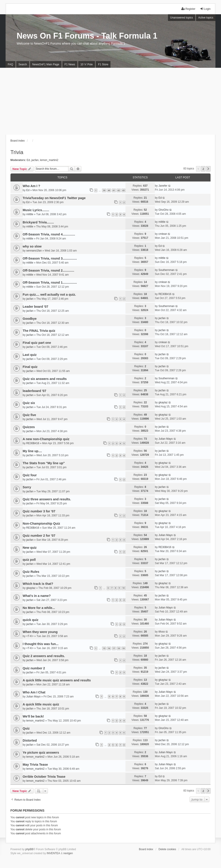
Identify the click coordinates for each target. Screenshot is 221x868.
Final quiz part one (37, 343)
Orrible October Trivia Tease (44, 777)
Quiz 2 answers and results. (44, 656)
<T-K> (30, 636)
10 (123, 588)
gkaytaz (163, 402)
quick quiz (31, 620)
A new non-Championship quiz (46, 439)
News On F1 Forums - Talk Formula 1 (87, 36)
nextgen (68, 853)
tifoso (162, 632)
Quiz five (29, 415)
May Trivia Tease (35, 765)
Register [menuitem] (188, 9)
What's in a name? (37, 596)
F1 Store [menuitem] (103, 64)
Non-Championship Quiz (41, 524)
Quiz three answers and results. (47, 499)
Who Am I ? (32, 186)
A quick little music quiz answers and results (57, 680)
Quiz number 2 (34, 668)
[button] (208, 169)
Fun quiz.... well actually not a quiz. (49, 295)
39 (104, 190)
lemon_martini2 (49, 160)
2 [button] (203, 169)
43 (123, 190)
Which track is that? (38, 584)
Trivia (17, 152)
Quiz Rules (31, 572)
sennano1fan (34, 251)
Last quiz (30, 355)
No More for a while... (39, 608)
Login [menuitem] (205, 9)
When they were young (40, 632)
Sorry (27, 487)
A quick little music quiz (41, 704)
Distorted (30, 740)
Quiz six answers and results (45, 379)
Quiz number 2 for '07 (39, 536)
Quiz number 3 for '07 (39, 511)
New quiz (30, 548)
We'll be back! (33, 716)
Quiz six (29, 403)
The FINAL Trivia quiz (39, 331)
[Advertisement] (110, 101)
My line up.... (32, 451)
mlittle (30, 214)
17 (114, 648)
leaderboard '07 (35, 391)
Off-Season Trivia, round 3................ (50, 258)
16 (109, 648)
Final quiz (30, 367)
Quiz (26, 728)
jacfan (35, 160)
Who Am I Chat (34, 692)
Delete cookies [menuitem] (167, 849)
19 (123, 648)
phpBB (29, 849)
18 (119, 648)
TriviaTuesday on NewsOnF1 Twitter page (54, 198)
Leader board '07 (36, 307)
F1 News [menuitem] (70, 64)
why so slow (32, 246)
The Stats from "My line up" (44, 463)
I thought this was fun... (41, 644)
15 (104, 648)
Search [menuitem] (23, 64)
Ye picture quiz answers (41, 753)
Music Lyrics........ (36, 210)
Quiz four (30, 475)
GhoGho (163, 210)
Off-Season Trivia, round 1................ (50, 282)
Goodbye (30, 319)
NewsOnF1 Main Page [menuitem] (46, 64)
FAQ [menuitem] (10, 64)
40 (109, 190)
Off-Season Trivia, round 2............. (48, 270)
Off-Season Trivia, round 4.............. (49, 234)
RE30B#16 (165, 294)
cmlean (163, 234)
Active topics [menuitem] (206, 18)
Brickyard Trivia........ (38, 222)
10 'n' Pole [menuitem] (87, 64)
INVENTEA (53, 853)
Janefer (163, 186)
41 (114, 190)
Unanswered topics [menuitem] (182, 18)
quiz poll (29, 560)
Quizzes (29, 427)
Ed (28, 160)
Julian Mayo (166, 439)
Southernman (166, 270)
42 (119, 190)
